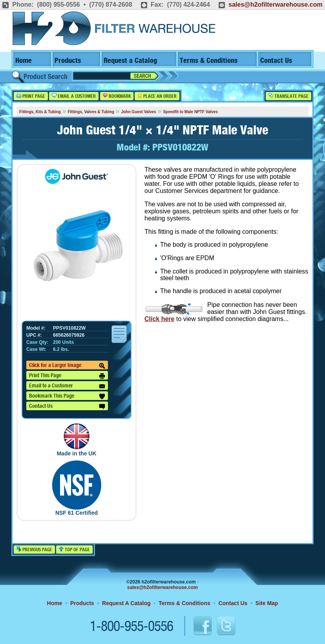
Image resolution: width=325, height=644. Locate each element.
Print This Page (67, 376)
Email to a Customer (67, 386)
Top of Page (74, 550)
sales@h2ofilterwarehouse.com (276, 5)
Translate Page (288, 96)
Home (24, 61)
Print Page (31, 96)
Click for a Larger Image (67, 366)
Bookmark (117, 96)
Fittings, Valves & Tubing (91, 112)
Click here (159, 319)
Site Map (267, 603)
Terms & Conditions (209, 61)
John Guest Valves (139, 112)
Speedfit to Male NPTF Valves (190, 112)
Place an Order (157, 96)
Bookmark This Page (67, 396)
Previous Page (34, 550)
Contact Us (276, 61)
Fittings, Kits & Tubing (40, 112)
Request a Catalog (130, 61)
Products (68, 61)
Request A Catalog (126, 603)
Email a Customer (74, 96)
